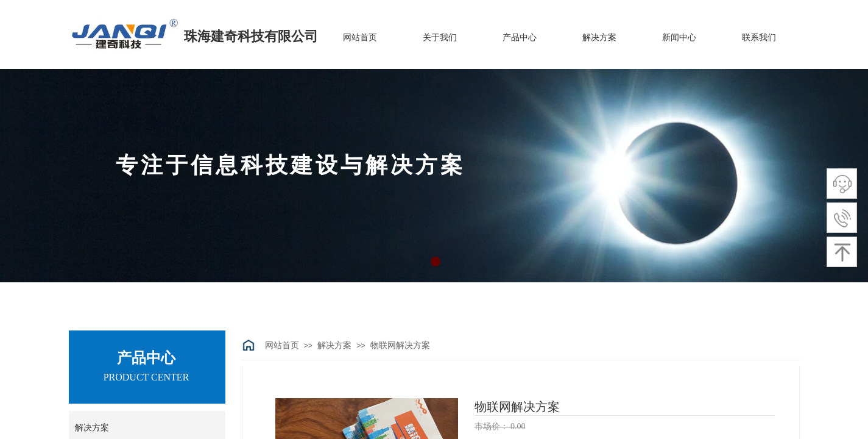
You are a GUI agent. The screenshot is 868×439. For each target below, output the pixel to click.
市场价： (493, 427)
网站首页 (282, 345)
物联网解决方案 (400, 345)
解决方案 (334, 345)
